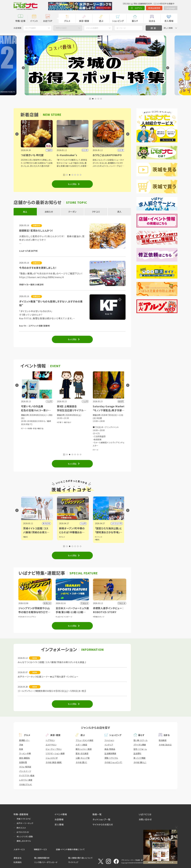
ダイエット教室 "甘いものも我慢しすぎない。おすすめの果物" (51, 303)
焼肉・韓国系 (25, 758)
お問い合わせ (145, 819)
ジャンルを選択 (92, 28)
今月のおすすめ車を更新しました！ (38, 268)
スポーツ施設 (81, 745)
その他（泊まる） (165, 745)
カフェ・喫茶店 (25, 767)
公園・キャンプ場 (83, 758)
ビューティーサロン (54, 749)
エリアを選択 (30, 28)
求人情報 (169, 21)
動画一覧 (97, 814)
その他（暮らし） (140, 762)
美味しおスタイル (24, 841)
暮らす (135, 21)
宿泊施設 (163, 740)
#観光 (61, 537)
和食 (21, 749)
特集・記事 (20, 21)
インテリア (109, 745)
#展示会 (76, 428)
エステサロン (51, 745)
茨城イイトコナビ (24, 819)
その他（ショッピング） (113, 762)
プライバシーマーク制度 (131, 860)
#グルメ (97, 537)
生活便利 (137, 753)
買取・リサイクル (111, 758)
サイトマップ (73, 862)
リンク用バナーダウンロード (46, 862)
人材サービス (19, 849)
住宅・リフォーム (140, 749)
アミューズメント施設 (84, 740)
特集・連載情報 (21, 814)
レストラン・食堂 (26, 780)
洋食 (21, 745)
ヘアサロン (50, 740)
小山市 (118, 523)
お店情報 (59, 819)
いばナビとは (145, 814)
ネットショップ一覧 (101, 819)
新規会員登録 (154, 8)
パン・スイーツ (25, 771)
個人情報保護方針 (42, 858)
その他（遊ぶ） (81, 762)
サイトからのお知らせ (103, 824)
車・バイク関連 (140, 758)
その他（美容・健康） (54, 762)
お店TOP (48, 21)
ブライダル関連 (140, 745)
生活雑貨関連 (110, 753)
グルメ (67, 21)
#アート (59, 428)
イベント (34, 21)
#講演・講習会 (36, 444)
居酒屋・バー (24, 740)
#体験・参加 (25, 444)
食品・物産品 (110, 749)
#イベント (26, 537)
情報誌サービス (41, 849)
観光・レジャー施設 (84, 749)
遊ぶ (101, 21)
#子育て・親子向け (99, 422)
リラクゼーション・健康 (55, 753)
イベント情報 (61, 814)
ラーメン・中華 (25, 753)
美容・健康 (84, 21)
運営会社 (17, 858)
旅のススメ (21, 828)
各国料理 (23, 762)
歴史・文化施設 (82, 753)
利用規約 (17, 862)
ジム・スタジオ (52, 758)
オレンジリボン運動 (25, 836)
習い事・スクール (140, 740)
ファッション (109, 740)
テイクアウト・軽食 (27, 775)
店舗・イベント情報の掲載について (70, 849)
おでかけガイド (23, 832)
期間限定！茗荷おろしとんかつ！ (36, 230)
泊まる (152, 21)
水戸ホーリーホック (25, 823)
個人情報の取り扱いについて (80, 858)
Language (170, 8)
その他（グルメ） (26, 784)
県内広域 (46, 523)
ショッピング (118, 21)
